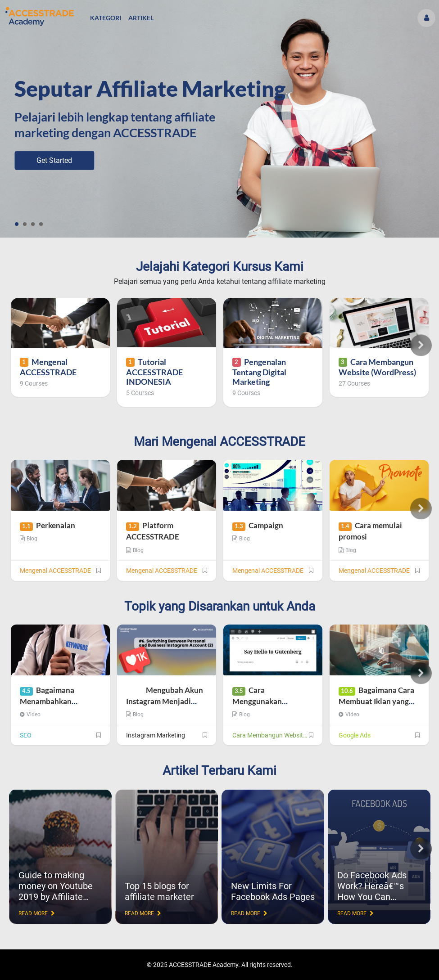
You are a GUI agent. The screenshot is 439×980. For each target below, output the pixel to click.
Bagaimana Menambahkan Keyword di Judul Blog (58, 701)
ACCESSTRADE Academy (204, 965)
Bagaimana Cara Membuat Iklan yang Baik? (376, 701)
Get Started (54, 160)
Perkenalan (48, 525)
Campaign (258, 525)
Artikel (141, 18)
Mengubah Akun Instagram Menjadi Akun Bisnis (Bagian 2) (165, 701)
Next (421, 346)
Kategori (106, 18)
